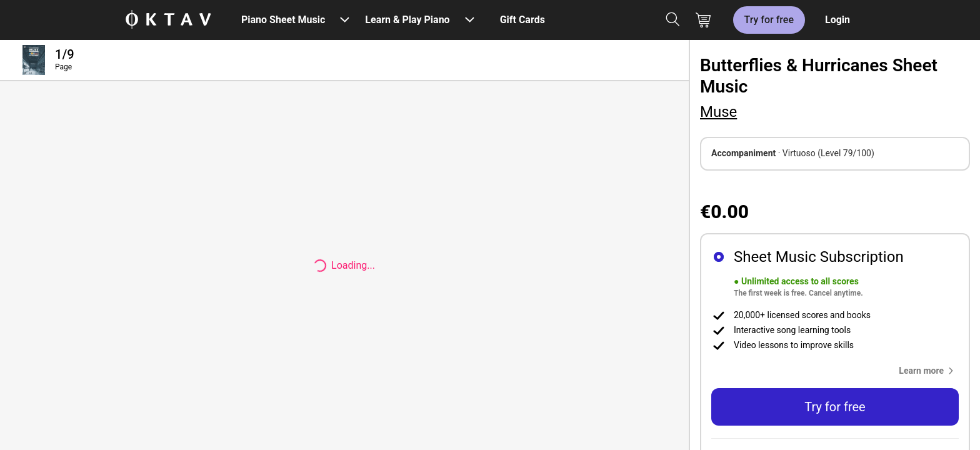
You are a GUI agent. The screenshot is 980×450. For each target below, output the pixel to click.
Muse (718, 112)
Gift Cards (522, 20)
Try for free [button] (835, 407)
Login (837, 20)
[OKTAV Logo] (168, 20)
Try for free (769, 20)
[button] (929, 371)
